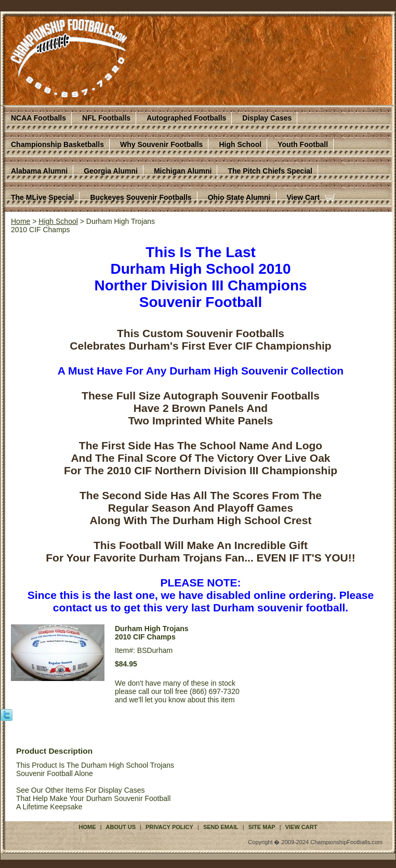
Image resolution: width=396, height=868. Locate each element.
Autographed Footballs (186, 118)
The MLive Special (42, 197)
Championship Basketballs (57, 144)
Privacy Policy (169, 827)
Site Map (262, 827)
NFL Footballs (106, 118)
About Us (121, 827)
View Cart (303, 197)
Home (21, 221)
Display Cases (267, 118)
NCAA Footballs (38, 118)
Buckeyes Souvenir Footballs (141, 197)
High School (240, 144)
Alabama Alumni (39, 171)
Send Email (221, 827)
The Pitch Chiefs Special (270, 171)
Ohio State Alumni (239, 197)
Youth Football (303, 144)
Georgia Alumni (111, 171)
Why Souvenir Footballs (161, 144)
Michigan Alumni (183, 171)
